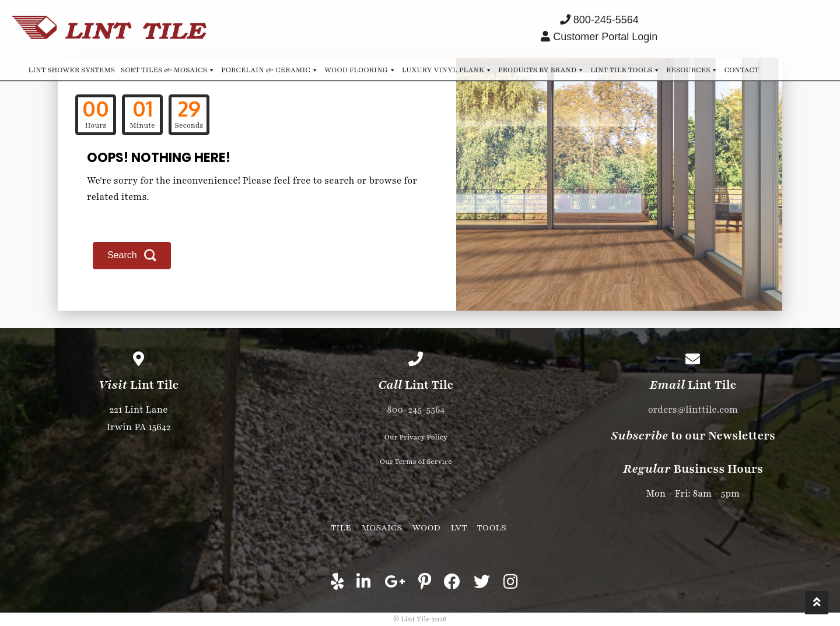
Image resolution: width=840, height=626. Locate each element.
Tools (492, 527)
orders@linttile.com (693, 410)
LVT (459, 527)
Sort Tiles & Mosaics (168, 69)
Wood (426, 527)
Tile (341, 527)
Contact (741, 70)
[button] (132, 256)
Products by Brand (541, 69)
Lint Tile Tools (625, 69)
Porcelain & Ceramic (270, 69)
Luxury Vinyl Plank (447, 69)
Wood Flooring (360, 69)
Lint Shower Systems (71, 70)
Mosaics (381, 527)
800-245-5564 (416, 410)
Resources (692, 69)
